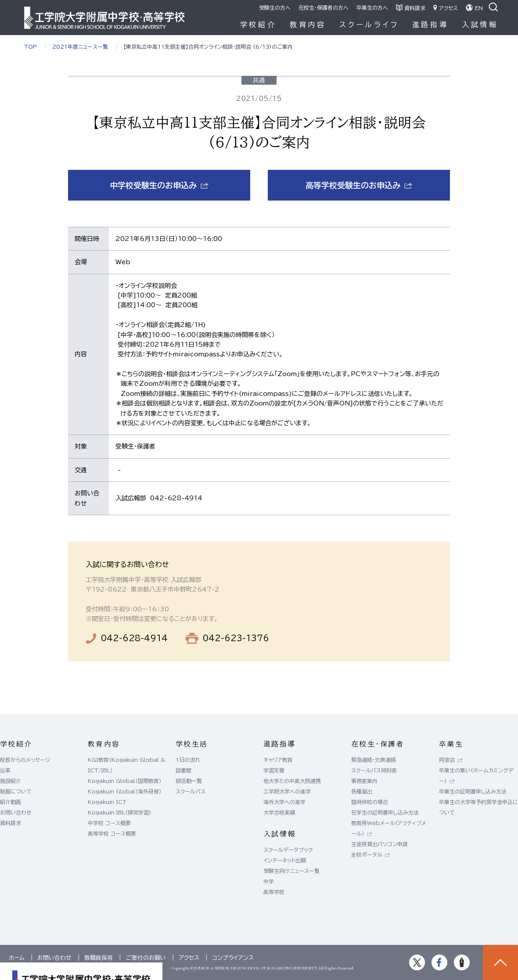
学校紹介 (258, 25)
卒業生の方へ (372, 7)
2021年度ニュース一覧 (80, 47)
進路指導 (430, 25)
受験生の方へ (275, 7)
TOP (31, 47)
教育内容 (308, 25)
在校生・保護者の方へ (324, 7)
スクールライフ (369, 25)
